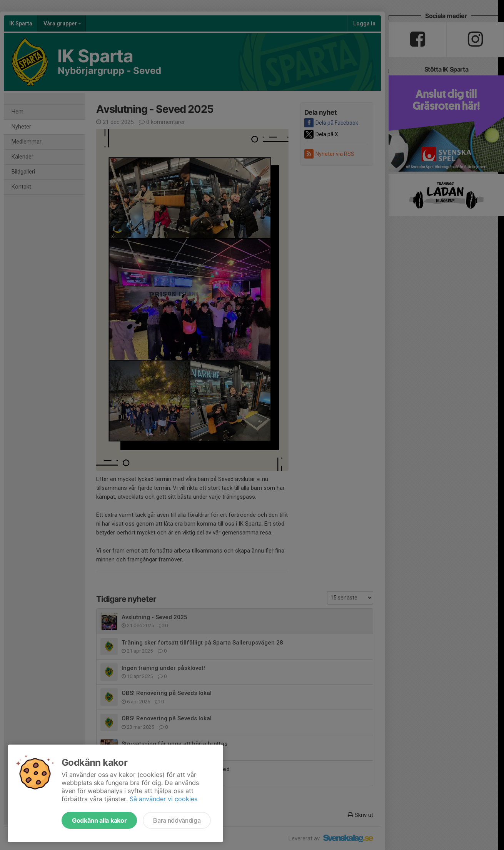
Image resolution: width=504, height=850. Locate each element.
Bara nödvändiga (177, 820)
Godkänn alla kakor (99, 820)
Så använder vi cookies (164, 799)
